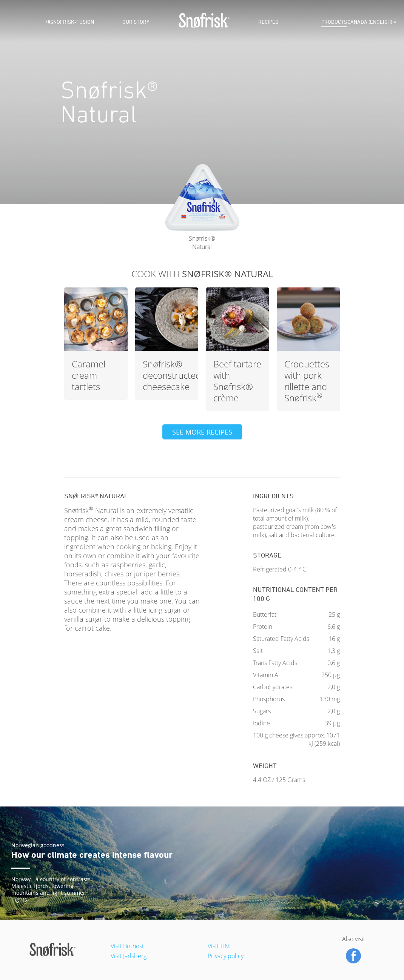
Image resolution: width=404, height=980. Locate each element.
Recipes (268, 22)
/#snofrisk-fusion (70, 22)
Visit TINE (220, 946)
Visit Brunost (127, 946)
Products (334, 22)
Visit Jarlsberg (129, 956)
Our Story (136, 22)
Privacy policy (226, 956)
